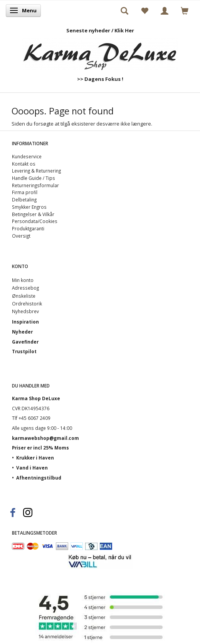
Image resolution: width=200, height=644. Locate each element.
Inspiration (25, 322)
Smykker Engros (29, 207)
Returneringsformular (35, 185)
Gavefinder (25, 342)
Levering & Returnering (36, 171)
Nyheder (22, 332)
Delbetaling (24, 200)
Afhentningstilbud (39, 478)
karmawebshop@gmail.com (45, 438)
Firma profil (25, 192)
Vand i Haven (32, 468)
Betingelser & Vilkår (33, 214)
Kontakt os (24, 164)
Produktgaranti (28, 228)
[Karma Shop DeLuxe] (100, 52)
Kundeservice (27, 156)
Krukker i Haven (35, 458)
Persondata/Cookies (35, 221)
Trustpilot (24, 351)
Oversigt (21, 236)
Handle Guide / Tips (34, 178)
